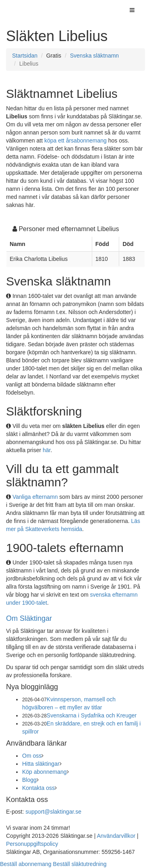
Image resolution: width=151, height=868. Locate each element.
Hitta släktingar (41, 764)
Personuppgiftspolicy (32, 844)
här (47, 450)
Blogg (29, 780)
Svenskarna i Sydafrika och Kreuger (92, 715)
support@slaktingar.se (53, 812)
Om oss (32, 756)
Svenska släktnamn (94, 56)
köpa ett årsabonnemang (75, 141)
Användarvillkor (116, 836)
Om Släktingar (29, 618)
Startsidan (25, 56)
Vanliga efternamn (35, 497)
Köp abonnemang (44, 772)
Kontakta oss (38, 788)
